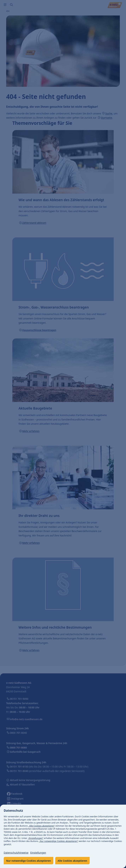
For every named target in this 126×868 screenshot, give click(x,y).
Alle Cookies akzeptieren (72, 861)
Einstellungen (38, 853)
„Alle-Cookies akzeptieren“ (41, 826)
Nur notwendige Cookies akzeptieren (29, 861)
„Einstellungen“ (36, 838)
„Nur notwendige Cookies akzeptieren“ (58, 841)
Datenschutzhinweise (16, 853)
